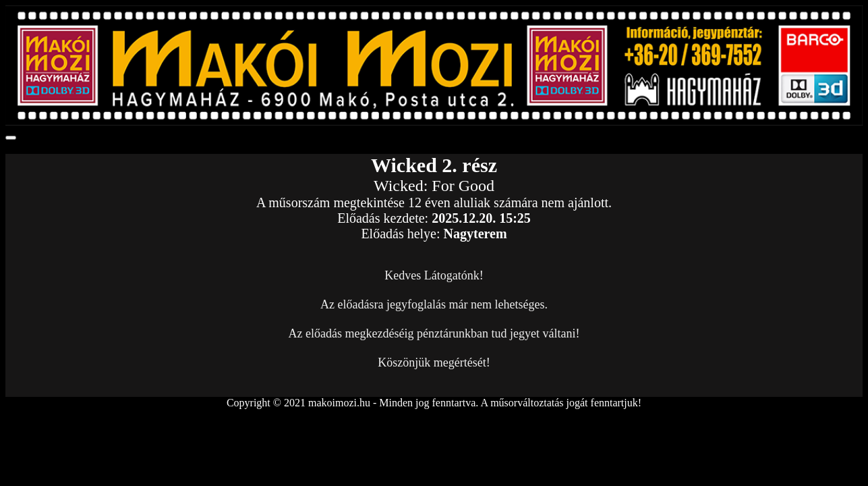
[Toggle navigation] (11, 138)
